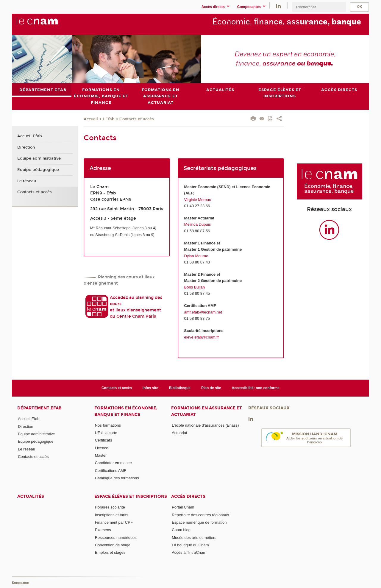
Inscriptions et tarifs (112, 515)
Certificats (104, 440)
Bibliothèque (180, 388)
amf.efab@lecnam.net (203, 312)
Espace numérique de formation (199, 522)
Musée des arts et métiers (194, 537)
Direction (26, 147)
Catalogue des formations (117, 478)
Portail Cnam (183, 507)
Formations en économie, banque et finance (126, 411)
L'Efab (109, 119)
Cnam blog (181, 530)
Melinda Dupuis (198, 224)
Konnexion (21, 583)
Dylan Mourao (196, 256)
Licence (102, 448)
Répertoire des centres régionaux (200, 515)
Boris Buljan (195, 287)
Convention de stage (113, 545)
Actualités (31, 496)
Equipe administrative (39, 158)
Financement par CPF (114, 522)
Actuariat (179, 433)
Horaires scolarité (110, 507)
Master (101, 455)
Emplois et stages (110, 552)
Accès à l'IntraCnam (189, 552)
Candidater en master (114, 463)
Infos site (150, 388)
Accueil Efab (30, 136)
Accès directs (188, 496)
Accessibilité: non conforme (256, 388)
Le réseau (27, 181)
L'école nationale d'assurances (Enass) (205, 425)
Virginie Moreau (198, 199)
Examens (103, 530)
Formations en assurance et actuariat (207, 411)
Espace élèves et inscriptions (131, 496)
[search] (319, 7)
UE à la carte (106, 433)
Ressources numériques (116, 537)
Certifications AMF (111, 470)
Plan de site (211, 388)
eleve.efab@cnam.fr (202, 337)
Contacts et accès (137, 119)
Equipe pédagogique (38, 170)
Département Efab (39, 408)
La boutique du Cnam (190, 545)
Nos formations (108, 425)
